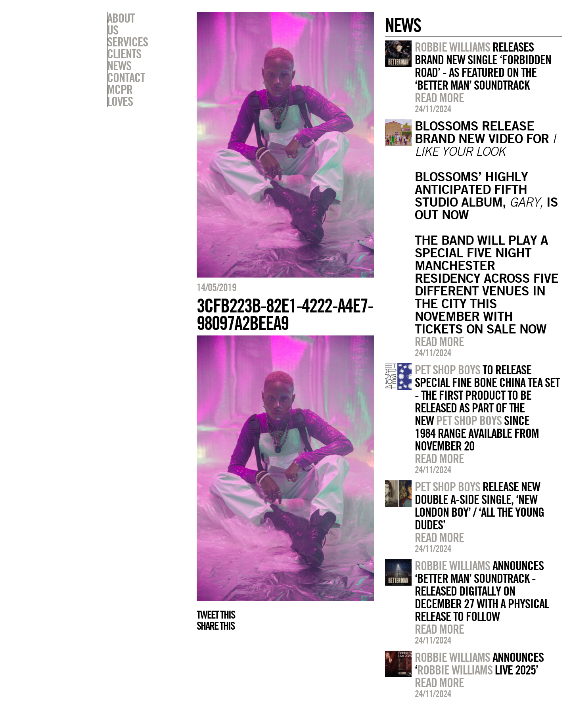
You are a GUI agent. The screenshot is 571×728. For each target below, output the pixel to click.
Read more (439, 98)
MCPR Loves (134, 77)
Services (127, 30)
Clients (124, 42)
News (119, 54)
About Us (127, 18)
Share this (216, 626)
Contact (126, 65)
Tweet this (216, 615)
